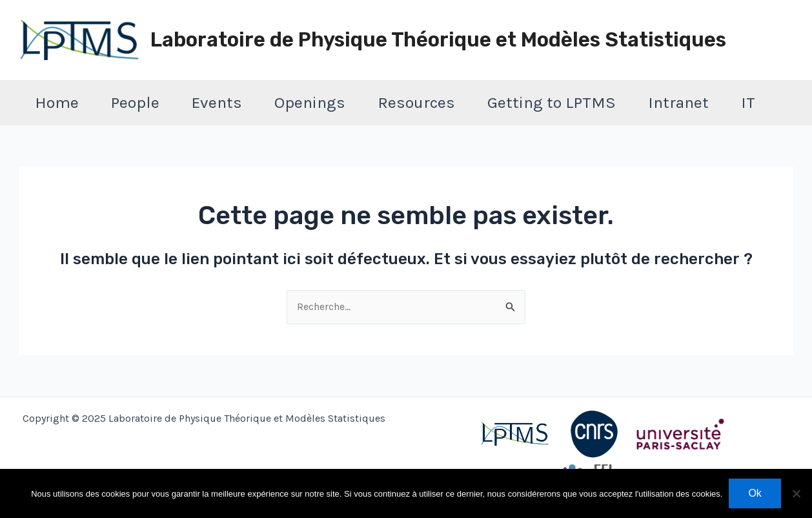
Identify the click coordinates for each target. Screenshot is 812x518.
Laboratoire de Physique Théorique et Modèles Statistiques (438, 40)
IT (748, 102)
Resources (416, 102)
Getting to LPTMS (552, 102)
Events (217, 102)
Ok (755, 493)
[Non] (796, 493)
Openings (310, 102)
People (135, 102)
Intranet (678, 102)
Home (57, 102)
